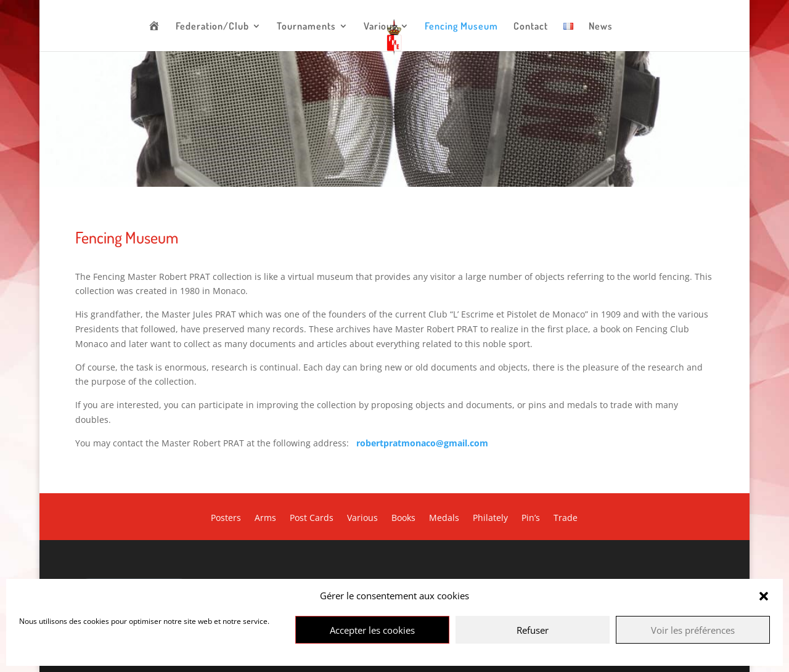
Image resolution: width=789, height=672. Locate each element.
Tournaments (306, 27)
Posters (226, 518)
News (601, 27)
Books (403, 518)
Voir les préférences (693, 630)
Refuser (533, 630)
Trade (566, 518)
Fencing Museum (461, 27)
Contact (531, 27)
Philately (490, 518)
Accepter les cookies (372, 630)
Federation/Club (212, 27)
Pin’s (531, 518)
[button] (764, 596)
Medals (444, 518)
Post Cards (312, 518)
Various (380, 27)
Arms (265, 518)
